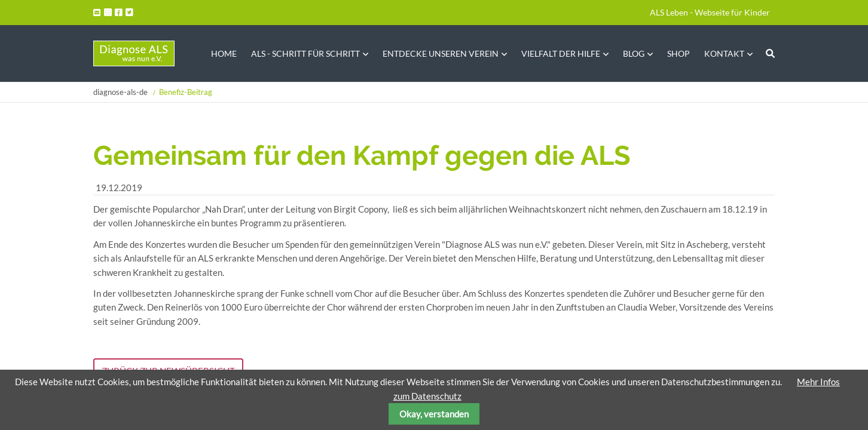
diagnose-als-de (120, 92)
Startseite (134, 53)
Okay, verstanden (434, 414)
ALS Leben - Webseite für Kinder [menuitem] (710, 12)
